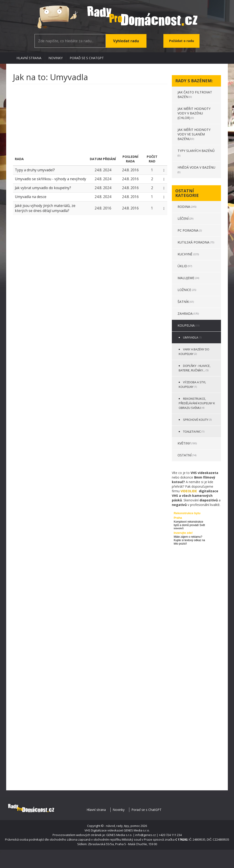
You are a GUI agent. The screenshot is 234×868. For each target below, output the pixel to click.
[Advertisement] (90, 121)
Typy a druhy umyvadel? (35, 170)
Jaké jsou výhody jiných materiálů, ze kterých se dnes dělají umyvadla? (45, 208)
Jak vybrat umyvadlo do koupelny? (43, 188)
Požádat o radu (182, 41)
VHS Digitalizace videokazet (104, 830)
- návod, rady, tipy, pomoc (122, 826)
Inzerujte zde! (183, 533)
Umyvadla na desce (31, 197)
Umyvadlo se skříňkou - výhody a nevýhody (51, 179)
